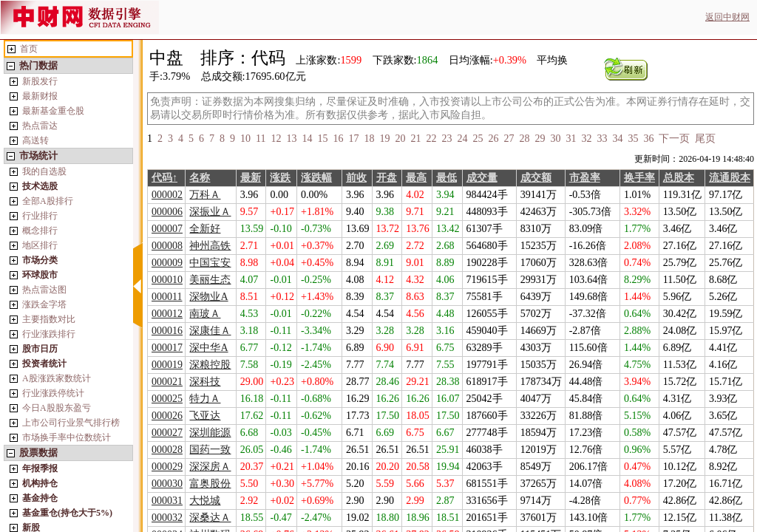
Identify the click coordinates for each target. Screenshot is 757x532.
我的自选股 (44, 171)
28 (524, 139)
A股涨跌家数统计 (57, 378)
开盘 (387, 178)
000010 (167, 280)
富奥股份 (210, 484)
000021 (167, 382)
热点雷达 (40, 126)
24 (462, 139)
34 (617, 139)
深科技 (205, 382)
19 (384, 139)
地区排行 (40, 245)
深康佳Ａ (210, 331)
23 (447, 139)
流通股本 (730, 178)
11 (261, 139)
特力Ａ (205, 399)
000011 (167, 297)
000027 (167, 433)
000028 (167, 450)
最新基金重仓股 (53, 111)
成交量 (482, 178)
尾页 (705, 139)
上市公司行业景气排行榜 (71, 423)
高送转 (35, 140)
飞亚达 (205, 416)
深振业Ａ (210, 212)
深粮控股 (210, 365)
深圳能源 (210, 433)
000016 (167, 331)
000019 (167, 365)
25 (478, 139)
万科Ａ (205, 195)
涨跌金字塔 (44, 304)
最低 (447, 178)
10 (245, 139)
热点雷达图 (44, 290)
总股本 (679, 178)
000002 (167, 195)
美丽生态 (210, 280)
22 (431, 139)
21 (415, 139)
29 (540, 139)
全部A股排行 (48, 201)
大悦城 (205, 501)
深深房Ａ (210, 467)
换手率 (639, 178)
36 (648, 139)
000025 (167, 399)
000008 (167, 246)
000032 (167, 518)
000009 (167, 263)
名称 (200, 178)
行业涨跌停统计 (53, 393)
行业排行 (40, 216)
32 (586, 139)
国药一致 (210, 450)
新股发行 (40, 81)
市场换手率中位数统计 (67, 437)
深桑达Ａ (210, 518)
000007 (167, 229)
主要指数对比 (49, 319)
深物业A (208, 297)
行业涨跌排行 (49, 334)
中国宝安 (210, 263)
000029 (167, 467)
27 (509, 139)
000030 (167, 484)
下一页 (674, 139)
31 (571, 139)
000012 (167, 314)
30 (555, 139)
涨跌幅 (316, 178)
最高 (416, 178)
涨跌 (280, 178)
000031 (167, 501)
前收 (356, 178)
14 (307, 139)
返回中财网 (727, 17)
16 (338, 139)
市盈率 (585, 178)
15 (322, 139)
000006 (167, 212)
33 (602, 139)
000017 (167, 348)
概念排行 (40, 231)
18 (369, 139)
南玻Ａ (205, 314)
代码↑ (164, 178)
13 (291, 139)
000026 (167, 416)
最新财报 (40, 96)
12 (276, 139)
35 (633, 139)
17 (353, 139)
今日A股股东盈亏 (57, 408)
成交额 (536, 178)
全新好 (205, 229)
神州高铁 (210, 246)
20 (400, 139)
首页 (29, 49)
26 (493, 139)
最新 (251, 178)
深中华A (208, 348)
